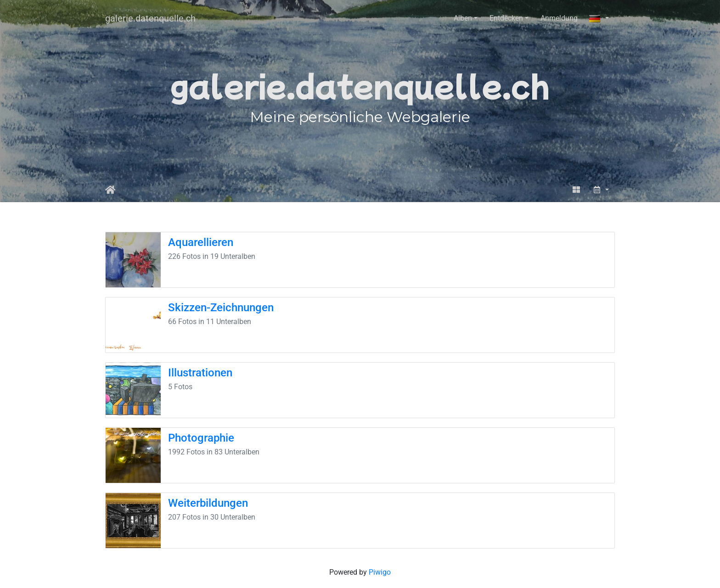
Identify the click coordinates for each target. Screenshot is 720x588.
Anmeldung (559, 18)
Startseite (110, 190)
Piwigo (380, 572)
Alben (463, 18)
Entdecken (506, 18)
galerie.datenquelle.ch (150, 18)
